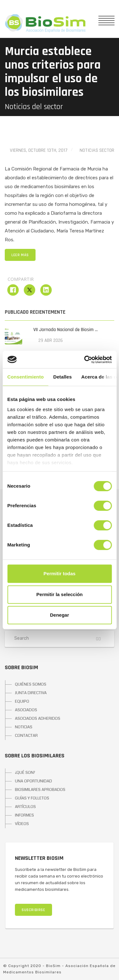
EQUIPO (22, 701)
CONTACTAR (26, 736)
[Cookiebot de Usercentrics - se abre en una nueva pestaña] (85, 360)
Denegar (59, 615)
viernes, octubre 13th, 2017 (39, 150)
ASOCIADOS (26, 710)
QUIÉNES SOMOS (31, 684)
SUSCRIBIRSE (33, 910)
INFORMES (24, 815)
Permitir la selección (60, 594)
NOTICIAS (24, 727)
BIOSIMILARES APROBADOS (40, 790)
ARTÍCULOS (25, 807)
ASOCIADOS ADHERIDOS (38, 718)
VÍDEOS (22, 824)
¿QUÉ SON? (25, 773)
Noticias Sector (97, 150)
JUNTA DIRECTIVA (31, 693)
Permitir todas (60, 573)
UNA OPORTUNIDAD (33, 781)
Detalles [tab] (63, 377)
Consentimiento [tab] (26, 377)
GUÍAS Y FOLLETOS (32, 798)
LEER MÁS (20, 255)
